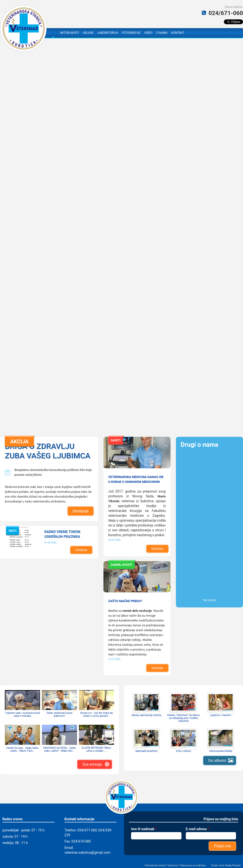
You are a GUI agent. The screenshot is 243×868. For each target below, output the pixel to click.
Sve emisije (92, 764)
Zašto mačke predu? (125, 601)
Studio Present (233, 865)
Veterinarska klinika (221, 751)
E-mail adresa (197, 829)
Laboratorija (108, 33)
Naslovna (53, 33)
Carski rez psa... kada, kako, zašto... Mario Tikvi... (22, 749)
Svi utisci (209, 600)
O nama (162, 33)
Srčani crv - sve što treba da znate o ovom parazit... (96, 714)
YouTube (200, 33)
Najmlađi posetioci (147, 751)
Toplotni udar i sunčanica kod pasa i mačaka (22, 714)
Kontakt (178, 33)
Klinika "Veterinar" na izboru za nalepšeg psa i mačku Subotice (183, 718)
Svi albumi (217, 760)
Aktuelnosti (70, 33)
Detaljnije (81, 511)
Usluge (88, 33)
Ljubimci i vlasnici (220, 715)
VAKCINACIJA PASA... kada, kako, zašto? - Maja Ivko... (59, 749)
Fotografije (131, 33)
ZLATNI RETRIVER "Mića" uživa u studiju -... (96, 749)
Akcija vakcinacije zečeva (146, 715)
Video (148, 33)
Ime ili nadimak (144, 829)
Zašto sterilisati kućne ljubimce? (59, 714)
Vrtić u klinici (183, 751)
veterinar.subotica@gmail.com (87, 852)
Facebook (191, 33)
